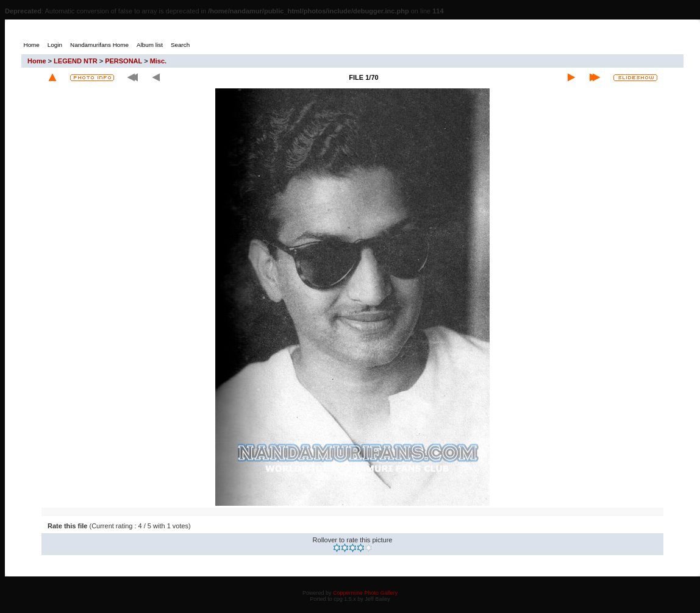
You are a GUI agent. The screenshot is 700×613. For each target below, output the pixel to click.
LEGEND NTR (76, 61)
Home (37, 61)
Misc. (159, 61)
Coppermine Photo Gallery (365, 593)
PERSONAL (123, 61)
